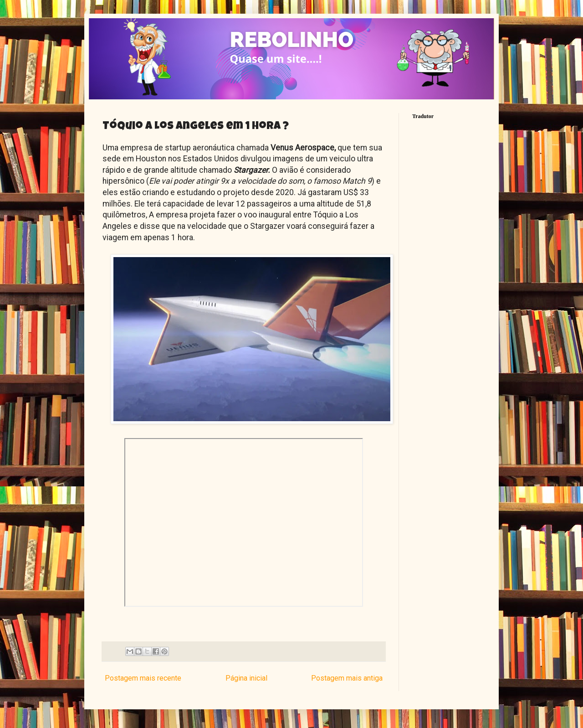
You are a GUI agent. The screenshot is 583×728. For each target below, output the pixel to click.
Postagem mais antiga (347, 678)
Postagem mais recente (143, 678)
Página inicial (246, 678)
